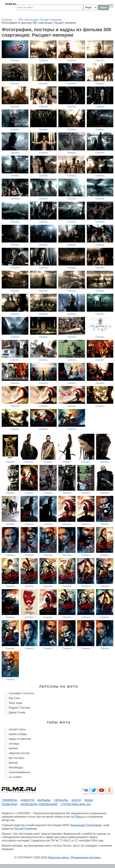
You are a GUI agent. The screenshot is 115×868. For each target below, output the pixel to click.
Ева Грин (14, 698)
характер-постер (19, 753)
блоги (76, 800)
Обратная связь (58, 858)
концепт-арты (17, 729)
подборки (9, 804)
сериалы (61, 800)
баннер (13, 763)
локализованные (19, 772)
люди (89, 800)
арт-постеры (17, 758)
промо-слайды (18, 734)
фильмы (44, 800)
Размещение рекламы (86, 858)
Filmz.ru (80, 817)
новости (27, 800)
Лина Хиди (15, 703)
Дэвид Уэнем (17, 712)
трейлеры (9, 800)
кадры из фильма (20, 739)
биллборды (16, 767)
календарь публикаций (39, 804)
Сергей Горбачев (25, 829)
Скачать (15, 60)
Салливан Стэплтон (21, 693)
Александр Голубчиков (86, 825)
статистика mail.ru (76, 804)
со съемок (15, 777)
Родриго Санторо (20, 708)
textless (13, 748)
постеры (14, 744)
